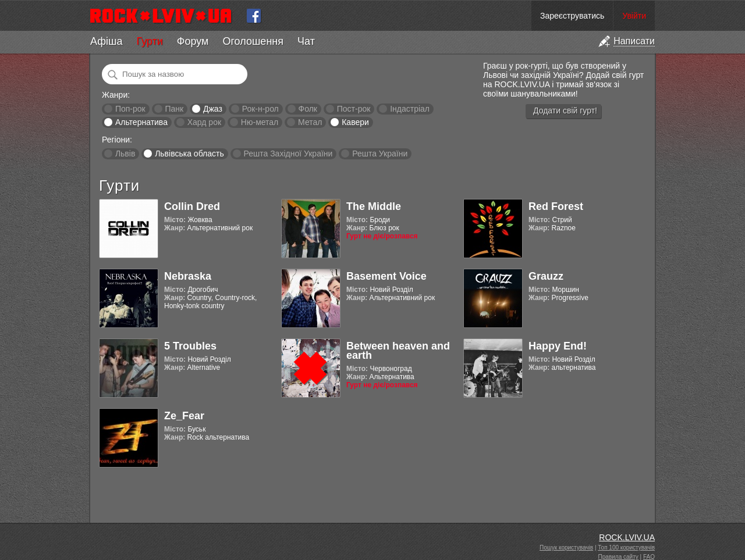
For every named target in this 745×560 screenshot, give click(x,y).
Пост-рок (354, 109)
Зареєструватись (572, 16)
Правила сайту (618, 557)
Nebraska (188, 276)
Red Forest (556, 206)
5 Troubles (190, 346)
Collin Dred (192, 206)
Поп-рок (130, 109)
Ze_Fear (184, 416)
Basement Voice (386, 276)
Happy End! (558, 346)
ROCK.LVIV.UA (627, 537)
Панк (174, 109)
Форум (193, 41)
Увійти (634, 16)
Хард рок (204, 122)
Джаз (213, 109)
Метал (310, 122)
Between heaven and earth (398, 351)
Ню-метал (260, 122)
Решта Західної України (288, 154)
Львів (125, 154)
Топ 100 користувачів (626, 547)
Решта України (380, 154)
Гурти (149, 41)
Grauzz (546, 276)
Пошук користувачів (566, 547)
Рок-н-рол (260, 109)
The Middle (374, 206)
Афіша (106, 41)
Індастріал (410, 109)
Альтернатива (141, 122)
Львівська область (189, 154)
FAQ (649, 557)
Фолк (308, 109)
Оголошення (253, 41)
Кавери (355, 122)
